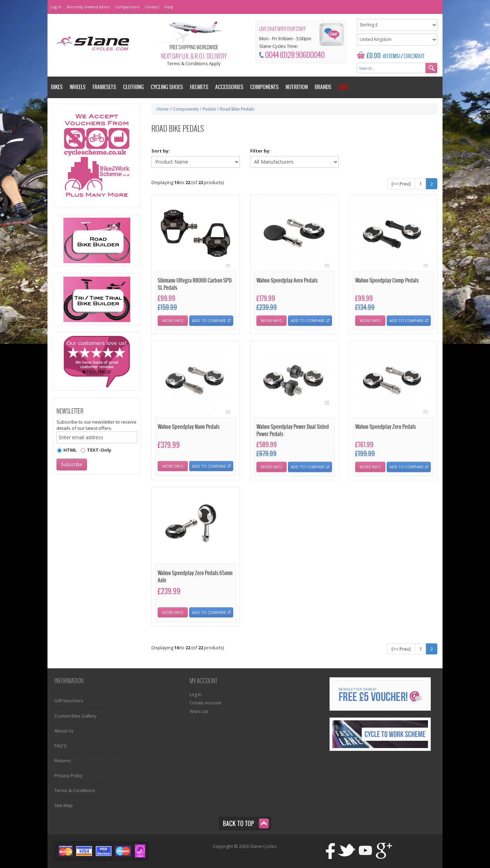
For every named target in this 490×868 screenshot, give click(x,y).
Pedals (209, 109)
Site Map (64, 805)
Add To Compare (209, 320)
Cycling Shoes (167, 87)
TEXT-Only (99, 450)
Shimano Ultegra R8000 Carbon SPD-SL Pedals (195, 284)
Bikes (57, 87)
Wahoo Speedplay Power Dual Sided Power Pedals (293, 431)
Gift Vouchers (69, 701)
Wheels (78, 87)
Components (186, 109)
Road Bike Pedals (237, 109)
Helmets (199, 87)
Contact (152, 7)
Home (163, 109)
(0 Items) (391, 57)
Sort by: (161, 151)
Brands (323, 87)
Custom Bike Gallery (76, 716)
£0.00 (374, 56)
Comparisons (127, 7)
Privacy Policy (69, 775)
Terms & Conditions (75, 790)
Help (169, 7)
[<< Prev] (401, 184)
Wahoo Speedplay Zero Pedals (386, 427)
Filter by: (260, 151)
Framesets (104, 87)
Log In (56, 7)
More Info (173, 320)
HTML (70, 450)
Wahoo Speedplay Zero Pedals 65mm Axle (195, 577)
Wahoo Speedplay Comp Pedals (387, 281)
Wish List (199, 711)
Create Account (205, 703)
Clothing (133, 87)
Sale (343, 87)
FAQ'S (60, 746)
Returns (63, 761)
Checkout (414, 57)
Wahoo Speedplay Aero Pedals (287, 281)
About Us (64, 731)
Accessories (229, 87)
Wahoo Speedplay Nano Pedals (189, 427)
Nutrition (297, 87)
